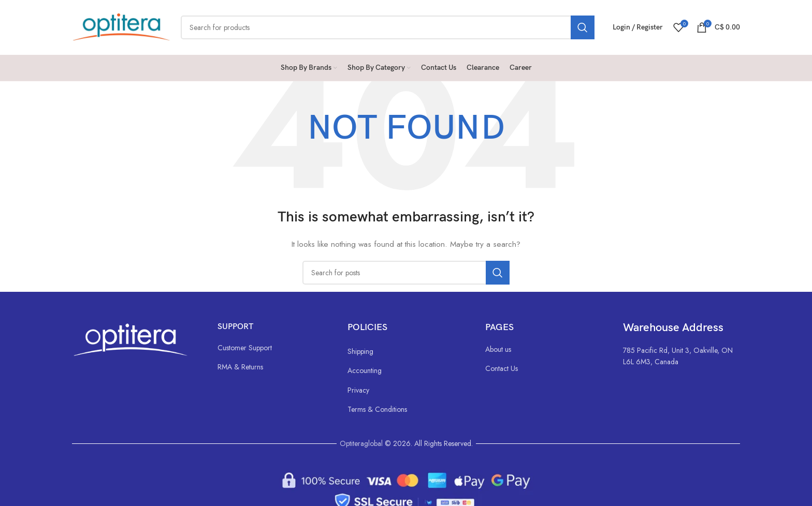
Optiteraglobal (361, 443)
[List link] (272, 348)
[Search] (388, 27)
